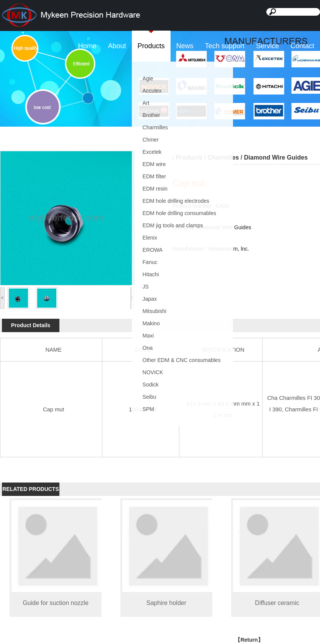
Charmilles (155, 127)
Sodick (151, 385)
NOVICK (153, 372)
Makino (151, 323)
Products (151, 46)
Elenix (150, 238)
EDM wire (154, 164)
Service (267, 46)
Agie (148, 78)
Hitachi (151, 274)
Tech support (225, 46)
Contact (302, 46)
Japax (150, 299)
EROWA (153, 250)
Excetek (152, 152)
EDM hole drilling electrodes (176, 201)
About (117, 46)
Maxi (148, 336)
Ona (148, 348)
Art (146, 103)
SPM (148, 409)
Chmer (151, 140)
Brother (151, 115)
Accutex (152, 91)
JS (146, 287)
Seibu (149, 397)
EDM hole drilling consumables (179, 213)
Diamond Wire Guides (276, 157)
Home (87, 46)
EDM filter (154, 176)
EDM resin (155, 189)
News (185, 46)
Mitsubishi (154, 311)
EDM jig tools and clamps (173, 225)
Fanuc (150, 262)
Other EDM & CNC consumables (182, 360)
